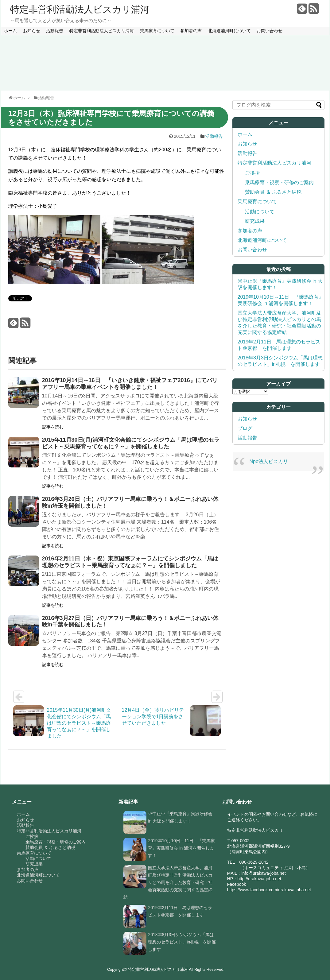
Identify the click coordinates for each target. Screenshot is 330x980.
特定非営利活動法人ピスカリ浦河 (80, 9)
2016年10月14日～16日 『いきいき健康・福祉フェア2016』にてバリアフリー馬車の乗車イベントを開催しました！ (130, 384)
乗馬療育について (157, 31)
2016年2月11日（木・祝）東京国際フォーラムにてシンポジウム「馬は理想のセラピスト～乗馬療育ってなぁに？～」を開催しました (130, 562)
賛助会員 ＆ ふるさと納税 (273, 192)
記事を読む (53, 427)
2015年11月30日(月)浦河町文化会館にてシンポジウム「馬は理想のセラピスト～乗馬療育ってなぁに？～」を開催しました (131, 443)
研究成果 (255, 221)
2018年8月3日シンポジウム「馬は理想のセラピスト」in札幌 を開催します (182, 942)
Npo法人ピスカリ (269, 461)
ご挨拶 (252, 173)
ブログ (245, 428)
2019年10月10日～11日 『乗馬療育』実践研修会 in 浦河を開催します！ (181, 848)
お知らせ (32, 31)
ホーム (10, 31)
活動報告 (55, 31)
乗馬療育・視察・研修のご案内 (279, 182)
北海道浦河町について (229, 31)
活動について (260, 212)
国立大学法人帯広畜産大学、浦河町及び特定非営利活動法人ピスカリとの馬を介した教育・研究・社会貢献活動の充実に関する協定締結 (168, 882)
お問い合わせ (270, 31)
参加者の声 (191, 31)
